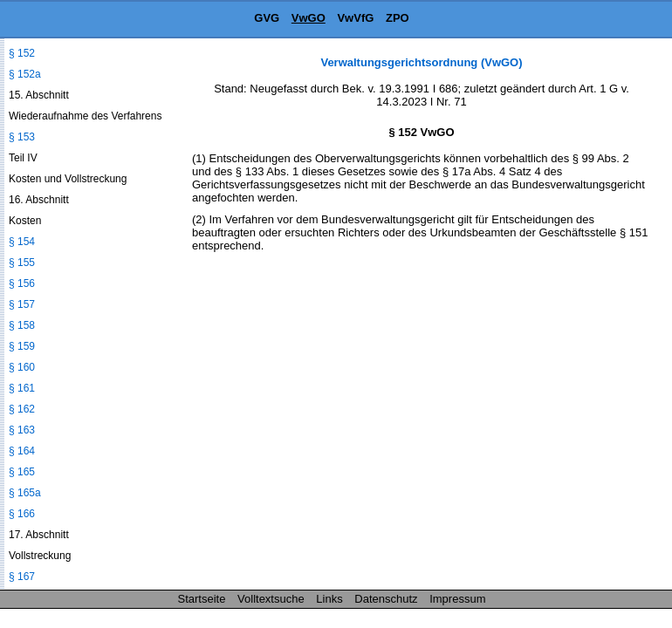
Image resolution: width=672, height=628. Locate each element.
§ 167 (22, 577)
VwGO (309, 18)
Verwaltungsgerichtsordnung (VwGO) (421, 62)
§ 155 (22, 263)
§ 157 (22, 304)
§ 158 (22, 325)
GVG (267, 18)
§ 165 (22, 472)
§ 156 (22, 283)
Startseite (202, 599)
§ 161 (22, 388)
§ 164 (22, 451)
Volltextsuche (271, 599)
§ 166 (22, 514)
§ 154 (22, 242)
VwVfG (355, 18)
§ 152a (25, 74)
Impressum (457, 599)
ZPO (398, 18)
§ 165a (25, 493)
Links (329, 599)
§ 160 (22, 367)
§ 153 (22, 137)
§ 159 (22, 346)
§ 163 (22, 430)
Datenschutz (386, 599)
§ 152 (22, 53)
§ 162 (22, 409)
